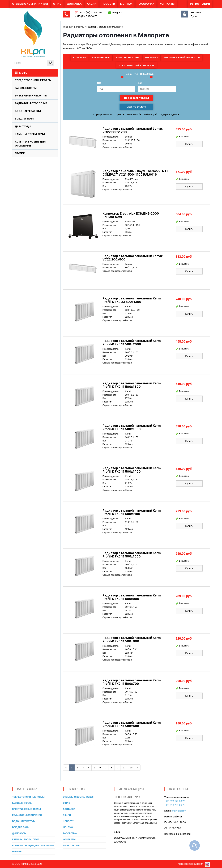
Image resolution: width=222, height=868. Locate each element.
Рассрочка (146, 4)
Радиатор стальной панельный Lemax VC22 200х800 (133, 258)
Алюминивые (101, 58)
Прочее (20, 153)
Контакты (167, 4)
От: (99, 83)
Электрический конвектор (136, 65)
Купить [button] (189, 144)
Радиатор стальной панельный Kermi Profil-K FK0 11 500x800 (132, 639)
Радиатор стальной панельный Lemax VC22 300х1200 (133, 130)
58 (131, 768)
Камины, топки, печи (30, 134)
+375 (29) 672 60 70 (90, 12)
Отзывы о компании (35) (30, 4)
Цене (120, 114)
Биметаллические (127, 58)
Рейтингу (151, 114)
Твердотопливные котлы (33, 80)
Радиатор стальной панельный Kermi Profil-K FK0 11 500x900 (132, 597)
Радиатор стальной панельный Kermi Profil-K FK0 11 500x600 (132, 724)
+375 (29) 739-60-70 (86, 16)
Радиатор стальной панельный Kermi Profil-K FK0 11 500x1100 (132, 512)
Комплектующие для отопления (33, 845)
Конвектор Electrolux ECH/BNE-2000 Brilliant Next (131, 215)
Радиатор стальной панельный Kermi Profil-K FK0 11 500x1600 (132, 427)
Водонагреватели (28, 111)
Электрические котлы (31, 96)
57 (124, 768)
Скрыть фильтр (136, 107)
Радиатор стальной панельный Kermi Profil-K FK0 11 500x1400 (132, 470)
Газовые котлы (26, 88)
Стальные (80, 58)
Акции (92, 4)
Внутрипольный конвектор (182, 58)
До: (140, 83)
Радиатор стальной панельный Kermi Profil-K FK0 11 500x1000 (132, 555)
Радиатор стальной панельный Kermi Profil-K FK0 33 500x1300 (132, 300)
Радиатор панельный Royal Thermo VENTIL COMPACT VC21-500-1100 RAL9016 (136, 173)
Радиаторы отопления (31, 103)
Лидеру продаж (170, 114)
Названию (135, 114)
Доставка (74, 4)
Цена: (129, 74)
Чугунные (151, 58)
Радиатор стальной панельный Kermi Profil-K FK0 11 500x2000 (132, 342)
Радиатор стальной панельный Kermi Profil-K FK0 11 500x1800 (132, 385)
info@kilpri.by (179, 811)
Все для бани (24, 119)
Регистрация (200, 4)
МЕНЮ (21, 73)
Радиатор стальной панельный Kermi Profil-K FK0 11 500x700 (132, 682)
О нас (57, 4)
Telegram (117, 12)
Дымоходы (23, 126)
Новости (108, 4)
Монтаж (126, 4)
